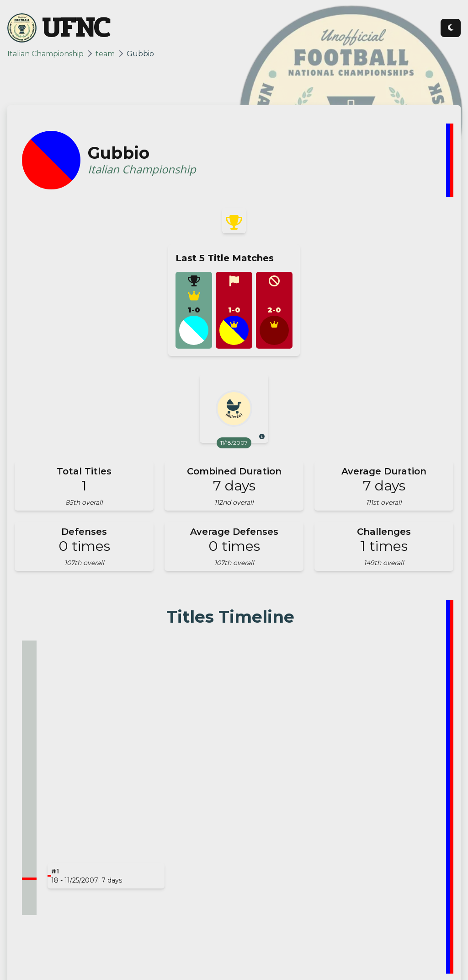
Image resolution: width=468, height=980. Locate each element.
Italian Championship (45, 54)
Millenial (234, 416)
